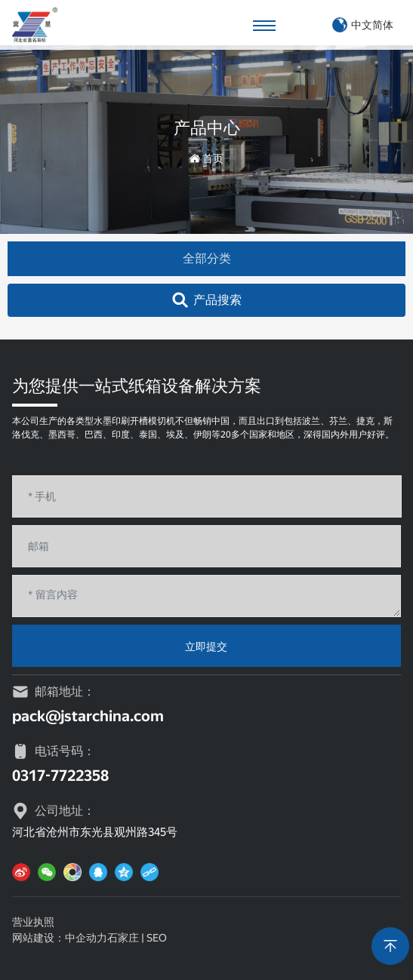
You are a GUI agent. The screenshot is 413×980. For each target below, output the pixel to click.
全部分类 (207, 258)
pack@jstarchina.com (88, 716)
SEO (157, 938)
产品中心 (207, 128)
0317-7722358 (60, 776)
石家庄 (123, 938)
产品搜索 (217, 300)
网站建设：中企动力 (60, 938)
